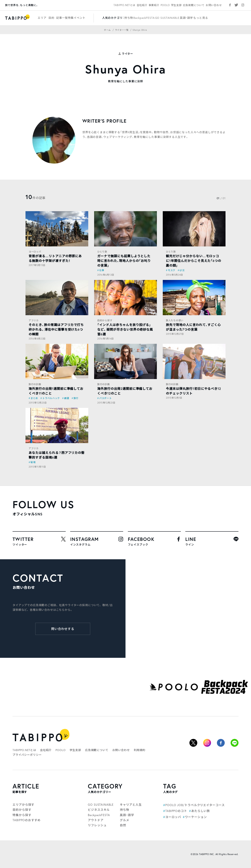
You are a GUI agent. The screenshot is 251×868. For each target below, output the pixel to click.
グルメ (125, 820)
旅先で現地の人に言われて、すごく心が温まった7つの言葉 (193, 327)
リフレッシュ (97, 825)
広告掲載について (194, 5)
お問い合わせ (214, 5)
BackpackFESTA (144, 18)
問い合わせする (63, 629)
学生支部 (176, 5)
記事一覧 (62, 18)
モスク (172, 270)
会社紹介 (142, 5)
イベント (80, 18)
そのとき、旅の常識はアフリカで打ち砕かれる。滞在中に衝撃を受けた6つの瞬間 (56, 329)
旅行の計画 (35, 384)
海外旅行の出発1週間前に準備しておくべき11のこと (56, 391)
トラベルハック (51, 398)
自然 (123, 825)
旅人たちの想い (175, 320)
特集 (71, 18)
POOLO (165, 5)
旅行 (76, 398)
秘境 (33, 462)
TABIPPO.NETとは (125, 5)
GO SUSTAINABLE (167, 18)
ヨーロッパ (35, 252)
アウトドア (96, 820)
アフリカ (34, 320)
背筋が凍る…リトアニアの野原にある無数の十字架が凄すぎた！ (55, 258)
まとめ (34, 398)
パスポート (105, 398)
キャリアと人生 (131, 805)
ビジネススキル (99, 810)
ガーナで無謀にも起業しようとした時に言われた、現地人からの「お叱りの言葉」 (124, 261)
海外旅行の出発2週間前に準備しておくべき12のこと (125, 391)
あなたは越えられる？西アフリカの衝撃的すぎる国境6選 (57, 455)
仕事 (102, 270)
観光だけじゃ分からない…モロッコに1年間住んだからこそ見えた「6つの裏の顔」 (194, 261)
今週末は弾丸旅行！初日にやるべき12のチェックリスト (193, 391)
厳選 (67, 398)
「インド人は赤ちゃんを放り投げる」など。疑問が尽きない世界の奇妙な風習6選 (125, 329)
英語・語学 (186, 18)
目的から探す (105, 320)
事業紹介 (154, 5)
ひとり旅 (102, 252)
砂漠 (182, 270)
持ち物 (129, 18)
